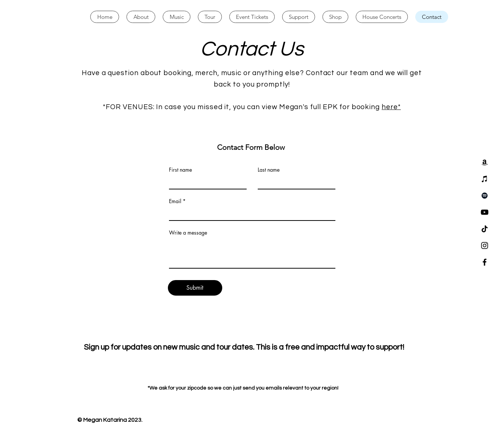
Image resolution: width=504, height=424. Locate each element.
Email (175, 201)
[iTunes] (485, 179)
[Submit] (195, 288)
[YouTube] (485, 212)
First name (180, 170)
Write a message (188, 233)
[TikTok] (485, 229)
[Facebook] (485, 262)
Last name (269, 170)
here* (391, 107)
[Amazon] (485, 162)
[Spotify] (485, 196)
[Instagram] (485, 245)
